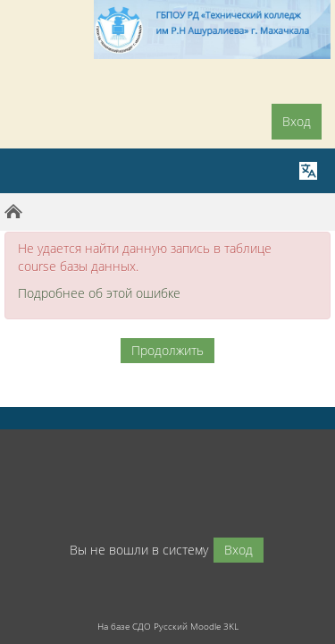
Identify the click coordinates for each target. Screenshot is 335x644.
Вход (297, 121)
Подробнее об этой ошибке (99, 293)
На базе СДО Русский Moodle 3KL (168, 626)
